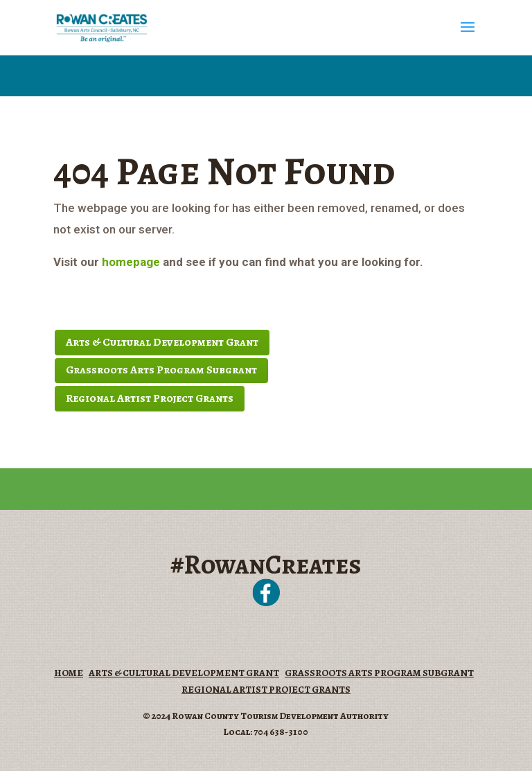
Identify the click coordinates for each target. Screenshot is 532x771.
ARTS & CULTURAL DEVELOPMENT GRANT (184, 673)
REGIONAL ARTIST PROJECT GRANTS (266, 690)
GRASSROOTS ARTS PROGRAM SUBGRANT (379, 673)
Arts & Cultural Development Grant (162, 342)
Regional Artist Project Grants (150, 398)
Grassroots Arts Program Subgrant (161, 370)
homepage (131, 262)
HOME (69, 673)
